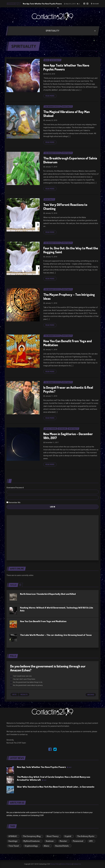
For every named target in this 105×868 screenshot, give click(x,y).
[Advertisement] (53, 537)
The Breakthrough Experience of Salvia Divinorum (70, 160)
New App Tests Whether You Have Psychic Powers (42, 4)
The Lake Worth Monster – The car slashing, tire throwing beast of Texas (56, 635)
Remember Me (13, 502)
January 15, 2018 (51, 213)
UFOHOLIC (13, 836)
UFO (91, 841)
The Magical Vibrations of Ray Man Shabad (67, 114)
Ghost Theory (53, 836)
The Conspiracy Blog (32, 836)
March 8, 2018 (71, 4)
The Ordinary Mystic (86, 836)
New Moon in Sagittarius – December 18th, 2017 (68, 436)
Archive (91, 695)
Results (24, 694)
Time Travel (14, 846)
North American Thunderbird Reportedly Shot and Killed (48, 594)
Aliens (46, 846)
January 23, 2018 (51, 120)
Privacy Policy (55, 864)
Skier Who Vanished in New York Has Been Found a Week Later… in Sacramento (56, 787)
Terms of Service (66, 864)
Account (96, 4)
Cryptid (68, 836)
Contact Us (77, 864)
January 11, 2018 (51, 303)
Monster (63, 841)
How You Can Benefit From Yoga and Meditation (68, 343)
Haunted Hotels (62, 846)
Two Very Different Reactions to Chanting (65, 207)
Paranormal (78, 841)
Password (20, 488)
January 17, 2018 (51, 167)
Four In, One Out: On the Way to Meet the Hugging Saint (71, 250)
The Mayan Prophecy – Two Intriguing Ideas (69, 296)
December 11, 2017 (52, 443)
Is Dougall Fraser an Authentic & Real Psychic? (68, 389)
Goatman (50, 841)
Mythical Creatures (32, 841)
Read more (50, 96)
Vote (14, 694)
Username (11, 488)
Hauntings (13, 841)
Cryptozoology (31, 846)
